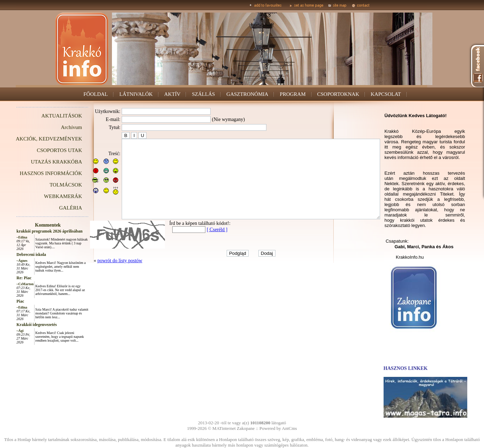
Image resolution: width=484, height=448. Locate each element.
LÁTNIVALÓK (136, 94)
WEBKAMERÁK (47, 196)
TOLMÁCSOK (50, 185)
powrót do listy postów (104, 276)
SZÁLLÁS (203, 94)
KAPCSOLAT (386, 94)
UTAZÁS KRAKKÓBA (41, 162)
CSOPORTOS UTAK (44, 150)
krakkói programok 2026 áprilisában (34, 231)
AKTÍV (172, 94)
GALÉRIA (55, 208)
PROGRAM (293, 94)
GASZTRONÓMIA (247, 94)
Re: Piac (8, 278)
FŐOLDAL (96, 94)
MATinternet (224, 428)
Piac (5, 301)
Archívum (56, 127)
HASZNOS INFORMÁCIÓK (35, 173)
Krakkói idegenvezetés (21, 325)
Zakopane (246, 428)
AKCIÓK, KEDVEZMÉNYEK (33, 139)
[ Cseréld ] (201, 245)
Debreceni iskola (16, 255)
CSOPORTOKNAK (338, 94)
